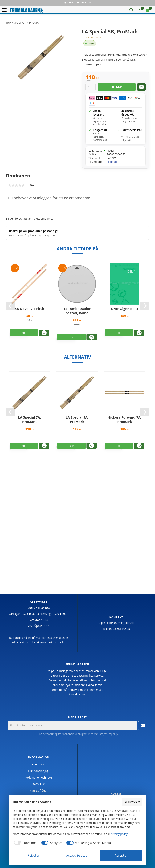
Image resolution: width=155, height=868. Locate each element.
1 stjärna (10, 185)
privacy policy (119, 834)
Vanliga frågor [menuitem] (39, 790)
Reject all (34, 855)
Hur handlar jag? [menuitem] (39, 771)
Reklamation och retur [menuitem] (39, 777)
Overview (132, 802)
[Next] (145, 306)
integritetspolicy (108, 734)
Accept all (121, 855)
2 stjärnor (13, 185)
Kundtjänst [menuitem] (39, 764)
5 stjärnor (23, 185)
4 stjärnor (20, 185)
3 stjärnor (16, 185)
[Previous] (10, 306)
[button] (5, 10)
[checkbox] (25, 843)
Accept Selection (78, 855)
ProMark (112, 162)
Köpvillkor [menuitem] (39, 784)
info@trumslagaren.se (120, 623)
